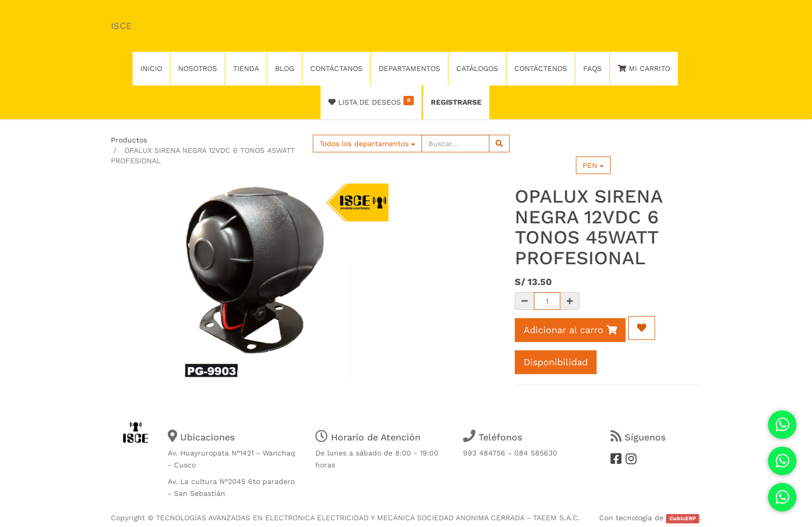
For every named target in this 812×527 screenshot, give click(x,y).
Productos (129, 140)
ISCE (121, 26)
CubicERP (683, 518)
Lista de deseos (371, 101)
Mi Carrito (644, 68)
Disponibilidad (556, 362)
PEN (593, 165)
